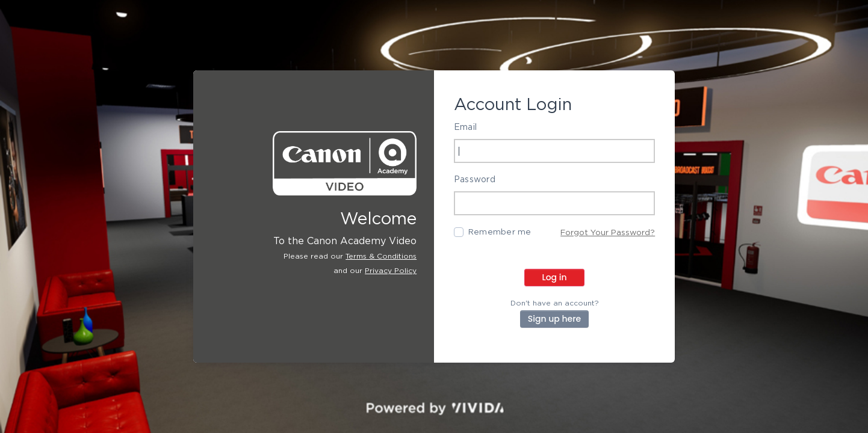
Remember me (500, 232)
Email (465, 127)
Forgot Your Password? (608, 233)
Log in (554, 277)
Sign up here (554, 319)
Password (475, 180)
